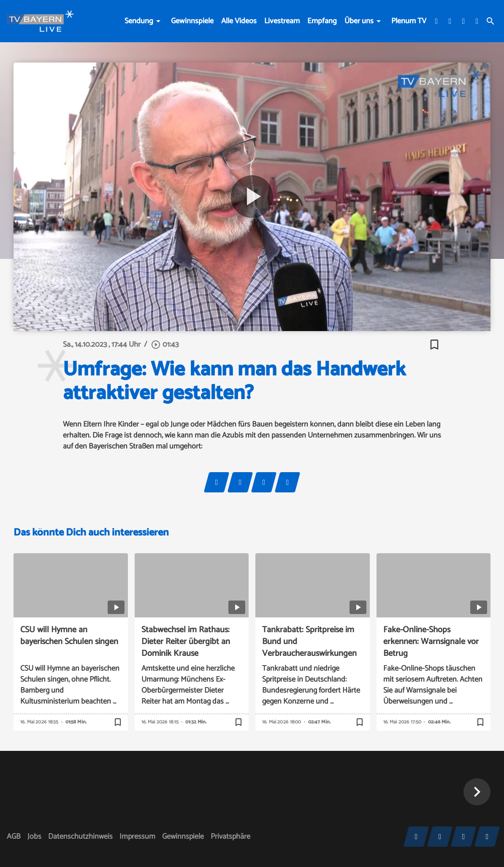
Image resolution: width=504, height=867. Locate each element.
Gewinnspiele (192, 21)
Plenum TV (409, 21)
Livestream (282, 21)
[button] (477, 792)
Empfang (322, 21)
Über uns (359, 21)
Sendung (139, 21)
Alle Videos (239, 21)
